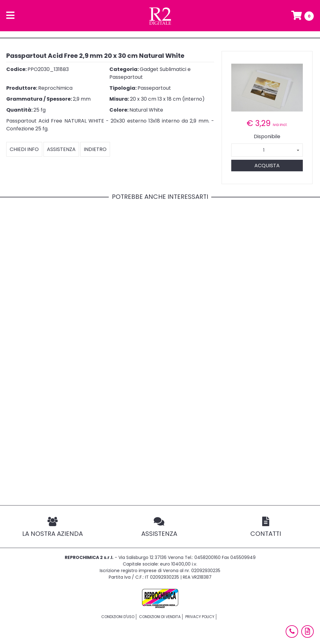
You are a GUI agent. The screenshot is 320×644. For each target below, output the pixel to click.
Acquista (267, 166)
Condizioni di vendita (160, 617)
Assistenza (61, 149)
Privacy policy (200, 617)
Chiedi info (24, 149)
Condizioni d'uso (118, 617)
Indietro (95, 149)
